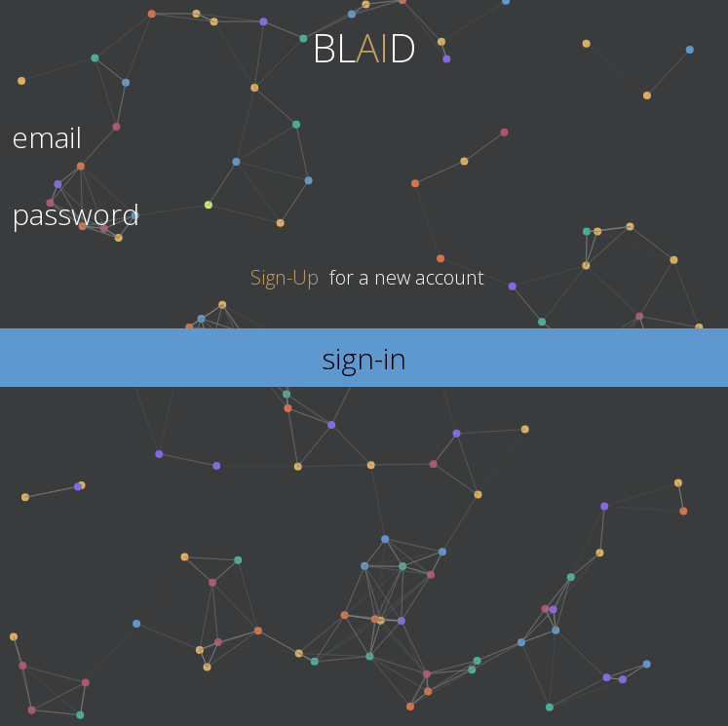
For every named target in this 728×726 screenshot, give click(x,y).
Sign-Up (285, 277)
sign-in (364, 358)
